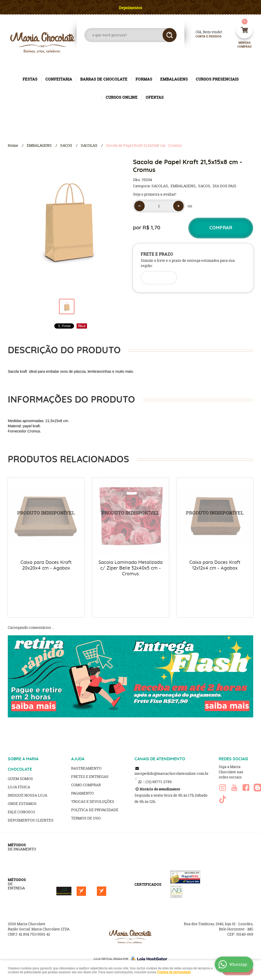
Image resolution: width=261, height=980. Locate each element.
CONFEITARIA (59, 79)
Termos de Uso (86, 818)
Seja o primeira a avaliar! (155, 194)
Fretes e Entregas (90, 776)
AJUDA (78, 759)
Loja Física (19, 787)
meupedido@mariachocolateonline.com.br (172, 773)
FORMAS (144, 79)
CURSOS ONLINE (122, 97)
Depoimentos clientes (31, 820)
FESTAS (30, 79)
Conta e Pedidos (204, 36)
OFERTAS (155, 97)
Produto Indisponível (46, 516)
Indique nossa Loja (28, 795)
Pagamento (82, 793)
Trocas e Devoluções (93, 801)
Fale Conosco (21, 812)
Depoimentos (130, 8)
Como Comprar (86, 785)
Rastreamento (86, 768)
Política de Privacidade (95, 810)
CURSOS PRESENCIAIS (217, 79)
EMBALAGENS (174, 79)
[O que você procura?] (170, 35)
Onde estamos (22, 804)
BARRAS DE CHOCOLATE (104, 79)
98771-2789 (159, 782)
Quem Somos (20, 779)
